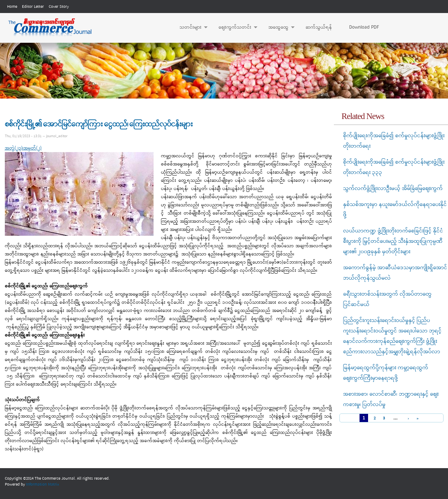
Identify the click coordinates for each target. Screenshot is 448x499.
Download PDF (364, 27)
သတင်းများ (190, 28)
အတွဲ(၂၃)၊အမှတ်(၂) (23, 148)
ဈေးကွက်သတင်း (234, 28)
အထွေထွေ (278, 28)
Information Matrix (43, 484)
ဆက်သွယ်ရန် (319, 27)
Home (12, 7)
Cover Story (59, 7)
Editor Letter (33, 7)
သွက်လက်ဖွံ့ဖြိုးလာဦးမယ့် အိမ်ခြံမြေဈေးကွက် (393, 189)
